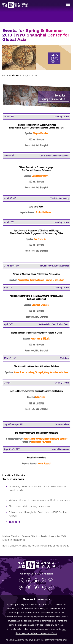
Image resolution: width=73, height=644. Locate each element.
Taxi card (14, 522)
